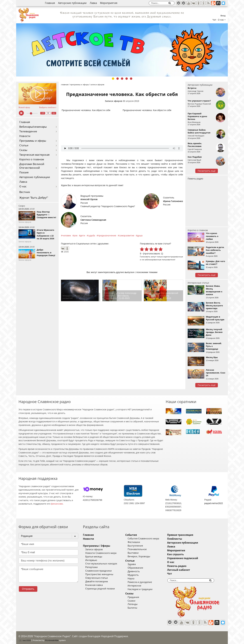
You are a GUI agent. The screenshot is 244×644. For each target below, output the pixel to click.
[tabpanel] (122, 50)
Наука (136, 579)
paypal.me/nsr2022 (214, 503)
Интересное (139, 586)
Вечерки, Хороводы (144, 556)
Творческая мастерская (34, 155)
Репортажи (91, 567)
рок (76, 236)
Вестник (25, 192)
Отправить (28, 589)
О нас (23, 186)
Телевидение (28, 131)
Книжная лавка (94, 585)
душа (140, 236)
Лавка (93, 3)
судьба (91, 236)
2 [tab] (118, 79)
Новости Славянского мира (101, 553)
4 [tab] (127, 79)
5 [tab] (131, 79)
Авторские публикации (72, 3)
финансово (57, 504)
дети (83, 236)
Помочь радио (195, 179)
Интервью (91, 560)
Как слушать (185, 554)
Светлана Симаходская (93, 220)
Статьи (24, 145)
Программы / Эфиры (97, 546)
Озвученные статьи (97, 578)
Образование (140, 568)
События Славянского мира (148, 539)
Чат (214, 20)
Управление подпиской (192, 558)
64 (48, 113)
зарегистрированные (173, 257)
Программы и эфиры (33, 141)
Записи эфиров (114, 101)
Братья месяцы (94, 557)
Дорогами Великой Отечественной (32, 166)
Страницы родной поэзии (100, 589)
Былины (137, 608)
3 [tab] (122, 79)
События (136, 535)
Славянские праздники (99, 571)
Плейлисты (184, 539)
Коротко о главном (32, 159)
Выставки (138, 553)
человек (67, 236)
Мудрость (138, 575)
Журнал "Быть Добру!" (34, 198)
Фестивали (138, 542)
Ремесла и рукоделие (144, 582)
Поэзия (24, 173)
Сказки (136, 601)
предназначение (107, 236)
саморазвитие (127, 236)
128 (43, 113)
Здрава (136, 564)
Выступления (140, 546)
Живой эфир (24, 107)
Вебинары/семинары (33, 127)
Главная (50, 3)
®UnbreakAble (52, 638)
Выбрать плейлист (48, 107)
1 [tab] (113, 79)
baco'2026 (25, 638)
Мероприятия (109, 3)
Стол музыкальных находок (101, 564)
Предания (138, 597)
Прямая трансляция (189, 535)
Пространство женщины (99, 574)
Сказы (23, 150)
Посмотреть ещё (207, 171)
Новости (25, 136)
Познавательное (142, 549)
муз (54, 113)
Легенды (137, 604)
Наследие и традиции (145, 589)
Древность (138, 571)
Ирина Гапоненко (173, 201)
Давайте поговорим (97, 581)
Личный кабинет (188, 570)
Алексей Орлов (89, 199)
